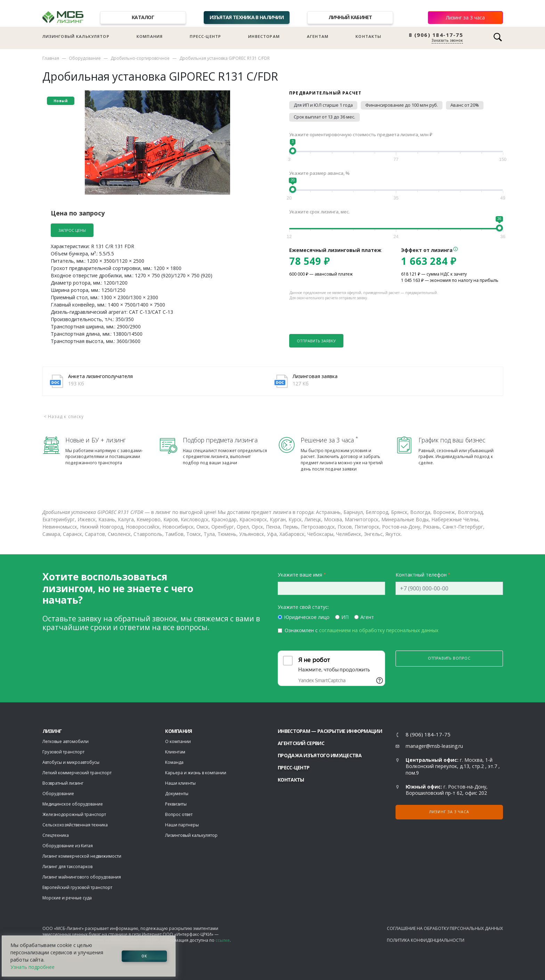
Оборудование (85, 58)
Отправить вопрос (449, 658)
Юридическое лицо (307, 617)
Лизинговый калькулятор (76, 36)
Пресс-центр (205, 36)
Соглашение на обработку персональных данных (445, 928)
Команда (174, 762)
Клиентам (175, 752)
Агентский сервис (301, 743)
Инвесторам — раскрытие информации (330, 731)
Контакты (368, 36)
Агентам (318, 36)
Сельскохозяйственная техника (75, 825)
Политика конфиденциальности (426, 940)
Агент (367, 617)
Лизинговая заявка (315, 376)
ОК (144, 956)
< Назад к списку (64, 416)
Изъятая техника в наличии (247, 17)
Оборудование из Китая (68, 846)
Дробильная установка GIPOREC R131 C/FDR (225, 58)
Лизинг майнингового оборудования (82, 877)
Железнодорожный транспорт (74, 814)
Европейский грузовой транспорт (77, 887)
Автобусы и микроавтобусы (71, 762)
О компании (178, 741)
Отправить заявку (316, 341)
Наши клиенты (180, 783)
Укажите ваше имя (300, 575)
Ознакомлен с (361, 630)
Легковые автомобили (66, 741)
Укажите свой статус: (303, 607)
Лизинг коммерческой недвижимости (82, 856)
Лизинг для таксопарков (67, 867)
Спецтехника (56, 835)
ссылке (223, 940)
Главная (51, 58)
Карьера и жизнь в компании (196, 773)
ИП (345, 617)
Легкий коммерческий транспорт (77, 773)
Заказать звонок (447, 40)
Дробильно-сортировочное (140, 58)
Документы (177, 794)
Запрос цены (72, 230)
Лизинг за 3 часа (465, 18)
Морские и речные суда (67, 898)
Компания (150, 36)
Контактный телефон (421, 575)
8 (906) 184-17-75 (436, 35)
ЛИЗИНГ (52, 731)
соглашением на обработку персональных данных (379, 630)
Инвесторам (264, 36)
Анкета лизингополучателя (100, 376)
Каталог (143, 17)
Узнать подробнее (32, 967)
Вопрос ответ (179, 814)
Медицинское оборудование (73, 804)
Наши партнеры (182, 825)
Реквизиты (176, 804)
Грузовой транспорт (63, 752)
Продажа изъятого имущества (320, 755)
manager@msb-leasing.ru (434, 746)
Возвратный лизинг (63, 783)
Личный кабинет (350, 17)
